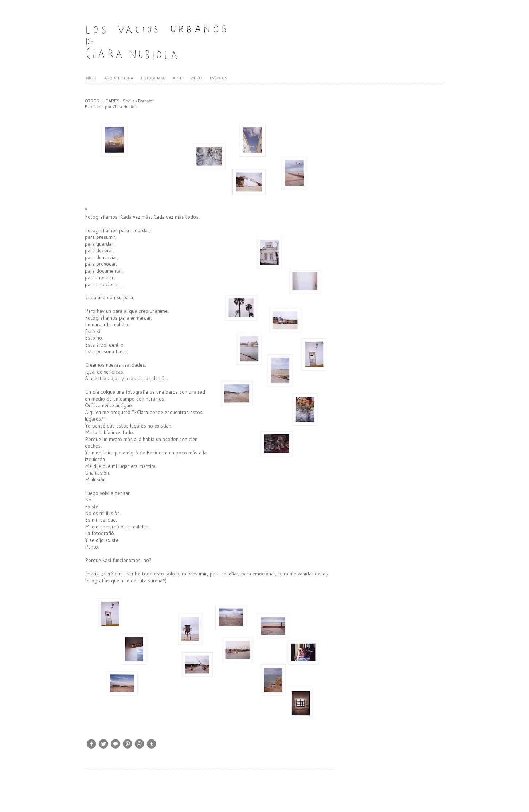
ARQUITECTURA (119, 78)
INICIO (91, 78)
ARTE (178, 78)
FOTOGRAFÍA (153, 78)
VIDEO (196, 78)
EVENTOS (219, 78)
